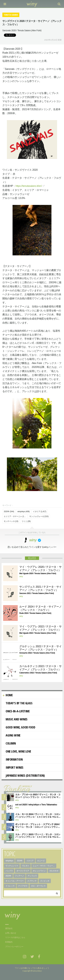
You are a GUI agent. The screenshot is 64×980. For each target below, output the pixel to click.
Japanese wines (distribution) (24, 775)
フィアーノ (19, 876)
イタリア (30, 861)
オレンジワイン (39, 871)
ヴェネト (26, 866)
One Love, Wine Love (17, 751)
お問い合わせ (11, 933)
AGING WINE (12, 735)
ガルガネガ (54, 871)
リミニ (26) (26, 521)
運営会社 (9, 928)
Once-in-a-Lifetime (16, 711)
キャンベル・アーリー (15, 881)
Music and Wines (15, 719)
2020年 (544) (9, 512)
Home (8, 695)
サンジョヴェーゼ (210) (39, 516)
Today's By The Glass (18, 703)
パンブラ (9, 871)
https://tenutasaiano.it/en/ (29, 186)
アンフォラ (32, 876)
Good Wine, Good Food (19, 727)
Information (13, 759)
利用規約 (9, 942)
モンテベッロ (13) (11, 521)
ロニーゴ (41, 861)
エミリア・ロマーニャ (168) (15, 516)
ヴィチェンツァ (12, 866)
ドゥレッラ (10, 886)
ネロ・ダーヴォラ (38, 886)
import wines (13, 767)
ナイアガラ (23, 886)
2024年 (20, 861)
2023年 (8, 876)
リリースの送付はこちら (15, 937)
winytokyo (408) (24, 512)
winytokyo (9, 861)
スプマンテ (32, 881)
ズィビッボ (45, 881)
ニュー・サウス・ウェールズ (45, 866)
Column (9, 743)
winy (21, 576)
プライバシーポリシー (14, 947)
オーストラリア (23, 871)
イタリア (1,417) (40, 512)
